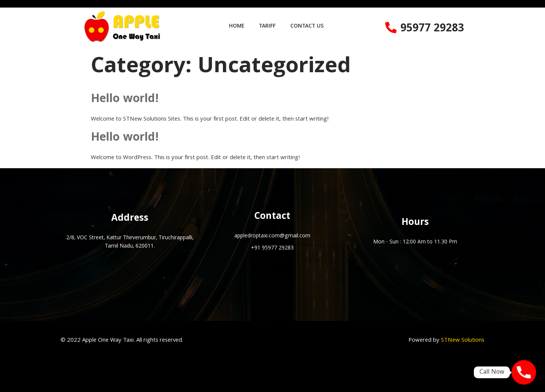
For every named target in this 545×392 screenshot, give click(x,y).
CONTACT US (308, 26)
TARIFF (267, 26)
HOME (236, 26)
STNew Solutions (463, 341)
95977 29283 (432, 29)
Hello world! (125, 100)
